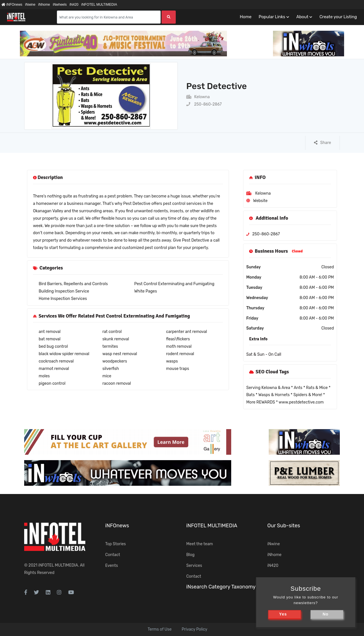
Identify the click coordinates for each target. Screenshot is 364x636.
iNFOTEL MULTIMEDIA (99, 5)
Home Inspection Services (63, 299)
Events (112, 566)
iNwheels (60, 5)
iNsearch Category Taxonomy (221, 587)
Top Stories (115, 544)
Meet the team (200, 544)
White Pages (146, 291)
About (302, 17)
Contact (113, 555)
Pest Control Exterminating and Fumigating (174, 284)
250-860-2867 (204, 104)
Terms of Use (160, 629)
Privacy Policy (195, 629)
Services (194, 566)
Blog (190, 555)
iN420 (74, 5)
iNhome (44, 5)
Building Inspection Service (64, 291)
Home (246, 17)
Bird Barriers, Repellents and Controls (73, 284)
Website (260, 201)
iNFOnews (12, 5)
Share (322, 143)
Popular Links (272, 17)
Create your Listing (338, 17)
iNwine (30, 5)
